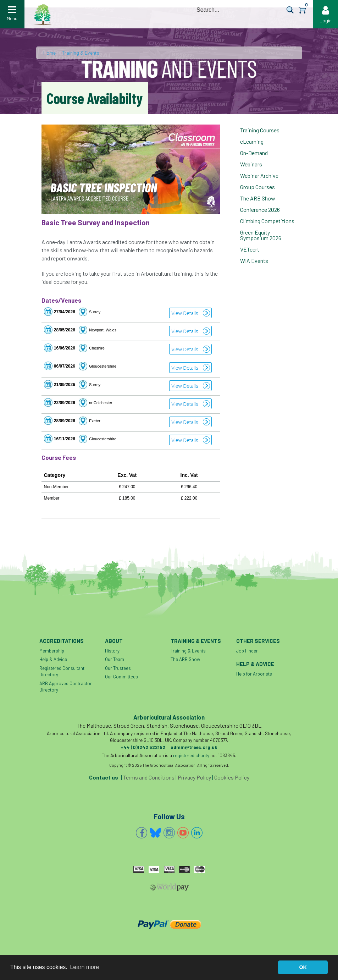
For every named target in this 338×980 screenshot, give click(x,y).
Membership (52, 651)
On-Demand (254, 153)
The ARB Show (258, 198)
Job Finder (247, 651)
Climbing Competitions (267, 221)
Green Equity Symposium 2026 (261, 235)
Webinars (251, 164)
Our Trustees (118, 668)
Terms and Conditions (149, 777)
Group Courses (257, 187)
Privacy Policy (194, 777)
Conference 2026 (260, 210)
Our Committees (121, 677)
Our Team (115, 659)
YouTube (183, 833)
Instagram (169, 833)
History (112, 651)
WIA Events (254, 261)
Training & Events (81, 53)
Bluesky (155, 833)
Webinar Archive (259, 175)
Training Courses (260, 130)
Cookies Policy (232, 777)
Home (49, 53)
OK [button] (303, 967)
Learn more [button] (84, 967)
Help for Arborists (254, 674)
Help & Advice (53, 659)
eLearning (252, 141)
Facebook (142, 833)
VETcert (250, 249)
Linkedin (197, 833)
